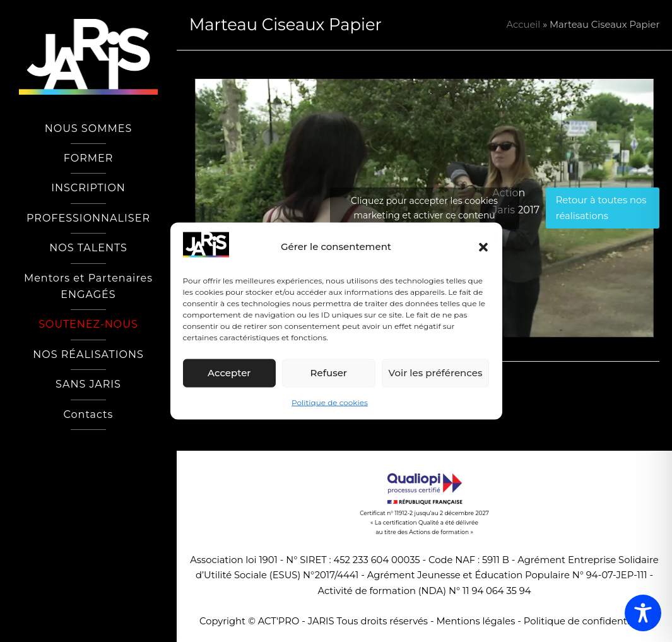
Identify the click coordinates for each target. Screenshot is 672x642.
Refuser (329, 373)
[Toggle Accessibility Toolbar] (643, 613)
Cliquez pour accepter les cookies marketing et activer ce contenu (424, 208)
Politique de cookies (330, 402)
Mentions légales (475, 621)
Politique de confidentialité (587, 621)
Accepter (229, 373)
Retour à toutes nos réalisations (601, 208)
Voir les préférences (436, 373)
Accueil (524, 25)
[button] (483, 247)
